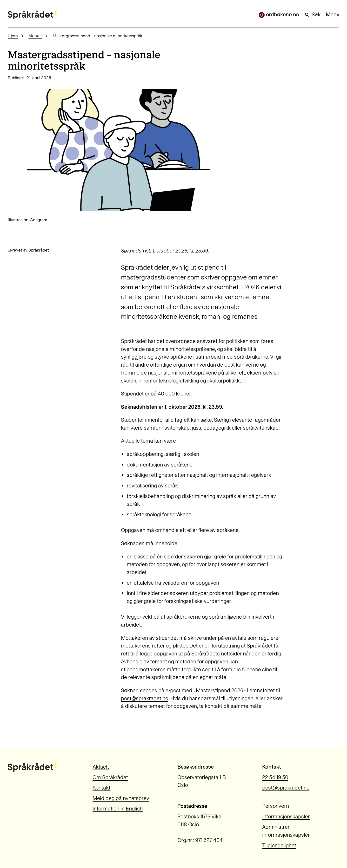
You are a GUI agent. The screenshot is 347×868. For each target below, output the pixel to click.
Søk (312, 15)
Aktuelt (35, 36)
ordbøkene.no (279, 15)
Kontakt (101, 788)
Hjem (13, 36)
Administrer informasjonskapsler (286, 831)
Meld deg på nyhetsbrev (121, 798)
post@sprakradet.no (145, 698)
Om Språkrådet (110, 777)
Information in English (118, 809)
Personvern (276, 806)
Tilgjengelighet (279, 845)
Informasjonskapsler (286, 817)
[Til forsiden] (32, 15)
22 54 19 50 (275, 777)
